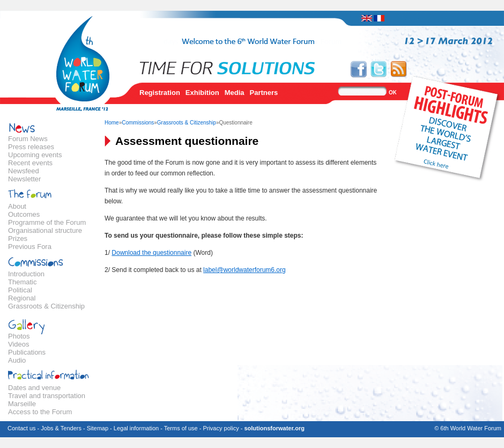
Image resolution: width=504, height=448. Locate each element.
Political (20, 290)
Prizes (18, 238)
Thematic (22, 282)
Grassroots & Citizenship (46, 306)
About (17, 206)
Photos (19, 336)
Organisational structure (45, 230)
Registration (160, 93)
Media (235, 93)
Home (112, 123)
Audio (17, 360)
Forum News (28, 139)
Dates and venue (34, 388)
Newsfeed (24, 171)
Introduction (26, 274)
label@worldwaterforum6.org (244, 270)
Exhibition (202, 93)
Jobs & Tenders (61, 428)
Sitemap (98, 428)
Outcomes (24, 214)
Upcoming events (35, 155)
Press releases (31, 147)
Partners (264, 93)
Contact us (22, 428)
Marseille (22, 404)
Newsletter (24, 179)
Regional (22, 298)
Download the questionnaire (151, 253)
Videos (19, 344)
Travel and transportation (47, 396)
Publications (27, 352)
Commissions (138, 123)
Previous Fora (30, 247)
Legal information (136, 428)
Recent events (30, 163)
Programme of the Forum (47, 222)
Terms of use (181, 428)
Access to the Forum (40, 412)
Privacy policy (221, 428)
